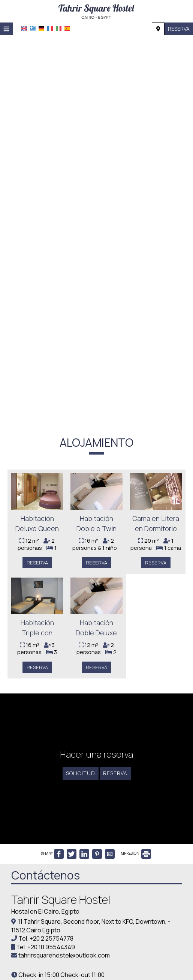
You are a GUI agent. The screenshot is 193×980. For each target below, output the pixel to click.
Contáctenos (46, 875)
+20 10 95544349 (51, 947)
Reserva (179, 29)
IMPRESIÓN (135, 853)
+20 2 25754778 (52, 938)
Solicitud (81, 773)
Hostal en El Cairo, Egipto (45, 911)
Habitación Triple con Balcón (37, 633)
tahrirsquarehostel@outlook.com (64, 955)
